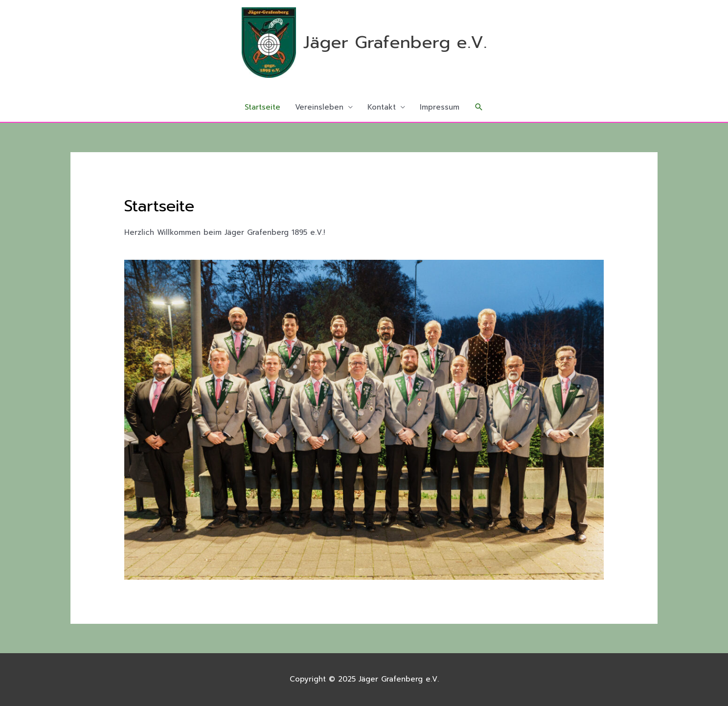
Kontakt (382, 107)
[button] (479, 107)
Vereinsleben (319, 107)
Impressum (440, 107)
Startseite (262, 107)
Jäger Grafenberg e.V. (395, 42)
